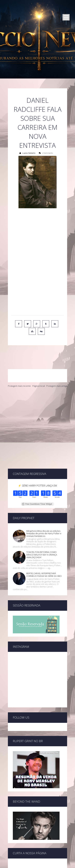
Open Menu (66, 17)
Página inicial (39, 372)
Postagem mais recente (19, 372)
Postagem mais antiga (57, 372)
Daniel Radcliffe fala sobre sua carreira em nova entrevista (38, 123)
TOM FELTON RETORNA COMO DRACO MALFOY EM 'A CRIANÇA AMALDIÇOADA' (42, 520)
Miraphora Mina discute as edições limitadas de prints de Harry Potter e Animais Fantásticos (44, 499)
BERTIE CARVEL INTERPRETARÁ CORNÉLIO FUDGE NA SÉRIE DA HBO (44, 540)
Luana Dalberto (29, 153)
